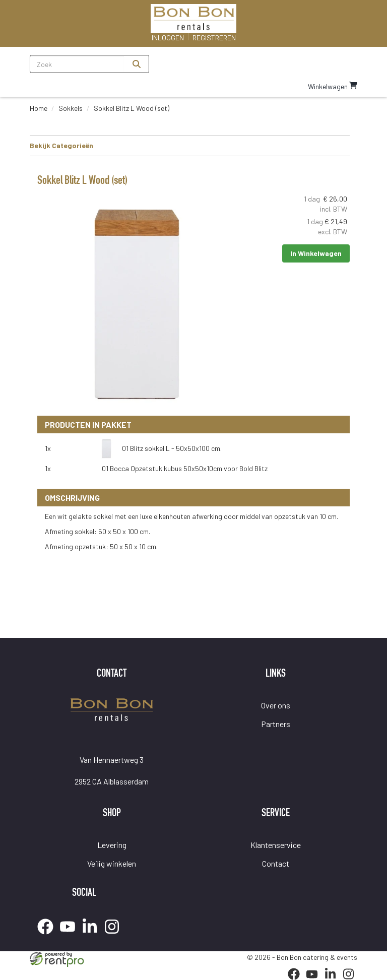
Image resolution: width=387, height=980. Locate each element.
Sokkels (71, 108)
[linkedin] (93, 936)
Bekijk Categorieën (190, 145)
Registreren (214, 38)
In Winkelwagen (316, 253)
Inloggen (168, 38)
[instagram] (115, 936)
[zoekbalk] (77, 64)
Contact (276, 863)
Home (39, 108)
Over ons (276, 705)
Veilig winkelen (112, 863)
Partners (276, 724)
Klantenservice (276, 845)
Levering (112, 845)
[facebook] (48, 936)
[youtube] (71, 936)
